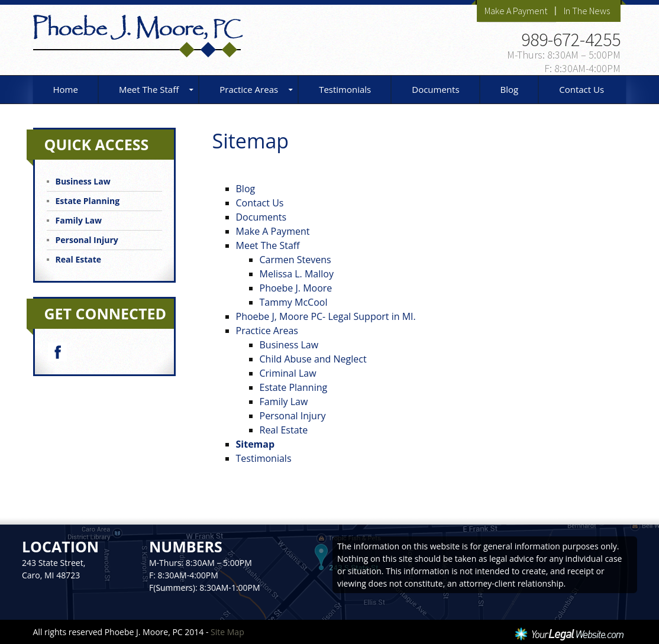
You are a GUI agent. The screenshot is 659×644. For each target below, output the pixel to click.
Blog (510, 89)
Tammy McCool (294, 302)
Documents (435, 89)
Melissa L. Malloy (297, 274)
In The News (587, 11)
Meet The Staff (149, 89)
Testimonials (345, 89)
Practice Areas (249, 89)
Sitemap (256, 444)
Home (66, 89)
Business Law (289, 345)
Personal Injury (293, 416)
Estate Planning (294, 387)
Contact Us (582, 89)
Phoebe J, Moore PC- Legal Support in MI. (326, 316)
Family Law (284, 402)
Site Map (227, 632)
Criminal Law (288, 373)
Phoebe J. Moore (296, 288)
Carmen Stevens (295, 260)
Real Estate (284, 430)
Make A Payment (516, 11)
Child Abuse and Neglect (313, 359)
